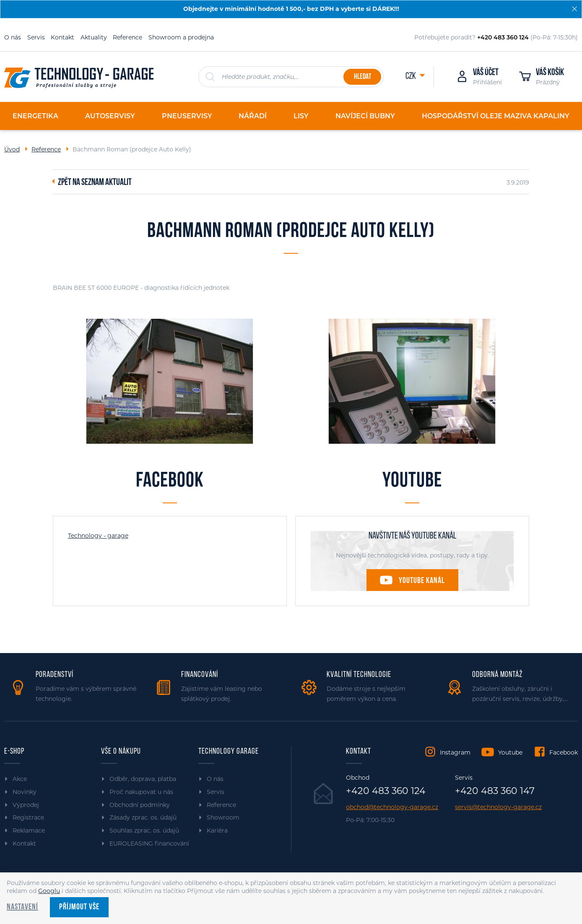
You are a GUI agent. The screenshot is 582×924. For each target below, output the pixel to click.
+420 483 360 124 (386, 791)
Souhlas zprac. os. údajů (144, 830)
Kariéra (217, 830)
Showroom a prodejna (181, 37)
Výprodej (26, 805)
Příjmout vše (79, 907)
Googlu (49, 891)
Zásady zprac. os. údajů (143, 817)
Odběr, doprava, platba (143, 779)
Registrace (28, 817)
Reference (127, 37)
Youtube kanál (422, 581)
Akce (20, 779)
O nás (13, 37)
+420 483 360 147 (495, 791)
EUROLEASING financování (149, 843)
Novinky (25, 792)
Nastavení (22, 907)
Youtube (510, 752)
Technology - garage (98, 536)
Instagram (455, 752)
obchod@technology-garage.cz (392, 807)
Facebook (564, 752)
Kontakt (62, 37)
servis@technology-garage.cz (498, 807)
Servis (36, 37)
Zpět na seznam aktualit (95, 183)
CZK (411, 77)
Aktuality (94, 37)
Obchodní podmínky (140, 805)
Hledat (362, 77)
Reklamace (29, 830)
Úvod (12, 149)
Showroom (223, 817)
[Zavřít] (574, 9)
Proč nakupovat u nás (141, 792)
